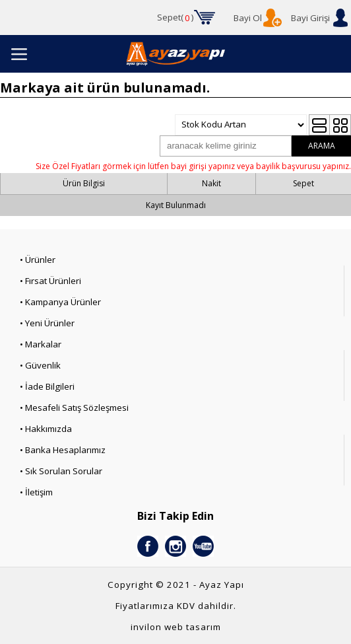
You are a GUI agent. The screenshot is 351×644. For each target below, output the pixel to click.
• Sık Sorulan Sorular (61, 471)
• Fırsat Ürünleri (50, 281)
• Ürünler (38, 260)
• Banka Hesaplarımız (63, 450)
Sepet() (175, 18)
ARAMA (322, 146)
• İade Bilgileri (47, 386)
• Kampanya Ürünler (60, 302)
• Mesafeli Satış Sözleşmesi (74, 408)
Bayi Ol (248, 18)
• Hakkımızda (46, 429)
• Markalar (41, 344)
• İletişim (36, 492)
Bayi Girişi (310, 18)
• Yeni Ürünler (47, 323)
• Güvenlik (40, 365)
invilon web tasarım (176, 627)
